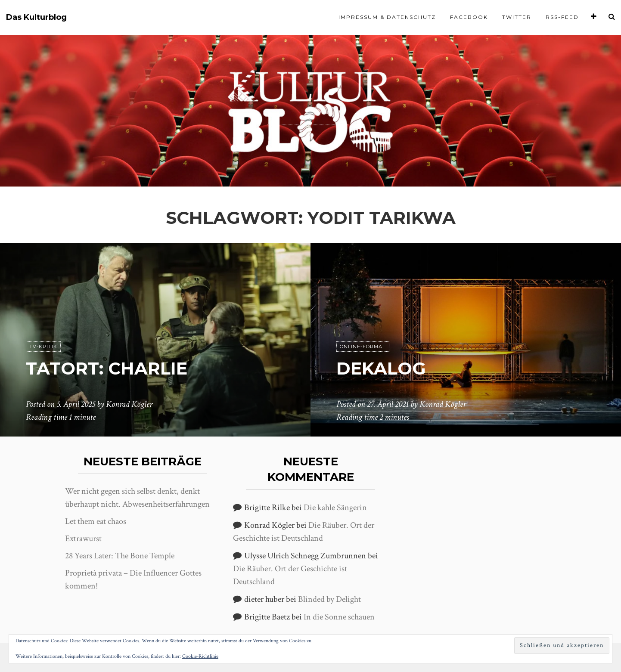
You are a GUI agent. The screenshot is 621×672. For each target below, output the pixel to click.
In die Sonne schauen (339, 617)
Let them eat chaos (96, 521)
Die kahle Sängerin (335, 508)
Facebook (469, 17)
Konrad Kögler (129, 404)
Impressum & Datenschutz (387, 17)
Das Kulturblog (36, 17)
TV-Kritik (43, 347)
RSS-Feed (562, 17)
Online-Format (363, 347)
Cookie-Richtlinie (200, 656)
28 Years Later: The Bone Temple (120, 556)
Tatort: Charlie (107, 368)
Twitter (517, 17)
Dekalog (381, 368)
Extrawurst (83, 539)
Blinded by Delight (329, 599)
